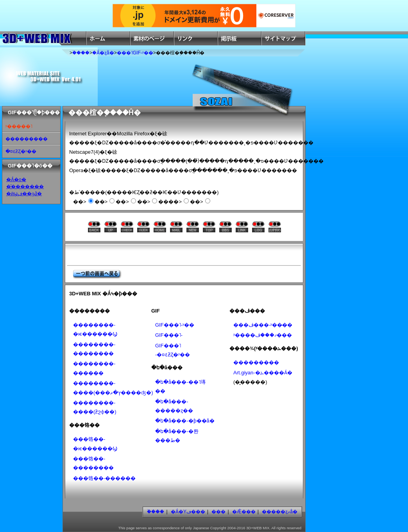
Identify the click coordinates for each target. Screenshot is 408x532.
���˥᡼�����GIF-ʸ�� (135, 53)
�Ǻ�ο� (16, 180)
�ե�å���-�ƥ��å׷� (185, 421)
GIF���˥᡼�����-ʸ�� (175, 325)
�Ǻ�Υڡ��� (188, 512)
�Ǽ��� (244, 512)
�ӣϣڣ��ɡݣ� (24, 194)
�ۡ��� (81, 53)
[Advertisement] (165, 254)
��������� (27, 139)
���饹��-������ (104, 478)
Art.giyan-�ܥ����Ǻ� (263, 373)
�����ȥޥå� (280, 512)
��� (218, 512)
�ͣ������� (25, 187)
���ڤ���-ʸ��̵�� (263, 325)
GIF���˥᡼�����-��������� (169, 335)
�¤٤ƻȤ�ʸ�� (21, 151)
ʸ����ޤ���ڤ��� (263, 335)
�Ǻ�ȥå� (103, 53)
